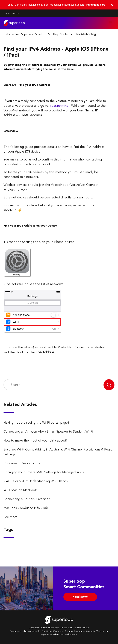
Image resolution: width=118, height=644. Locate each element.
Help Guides (61, 34)
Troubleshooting (85, 34)
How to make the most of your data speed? (36, 441)
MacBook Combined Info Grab (26, 508)
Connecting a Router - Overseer (26, 499)
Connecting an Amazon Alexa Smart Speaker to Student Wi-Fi (48, 432)
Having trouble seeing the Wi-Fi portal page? (36, 423)
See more (11, 517)
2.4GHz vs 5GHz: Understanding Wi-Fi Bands (36, 481)
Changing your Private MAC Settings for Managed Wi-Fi (44, 472)
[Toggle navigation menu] (111, 23)
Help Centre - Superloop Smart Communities (31, 34)
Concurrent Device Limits (22, 463)
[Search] (54, 385)
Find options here (95, 5)
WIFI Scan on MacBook (20, 490)
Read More (80, 597)
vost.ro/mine (59, 106)
